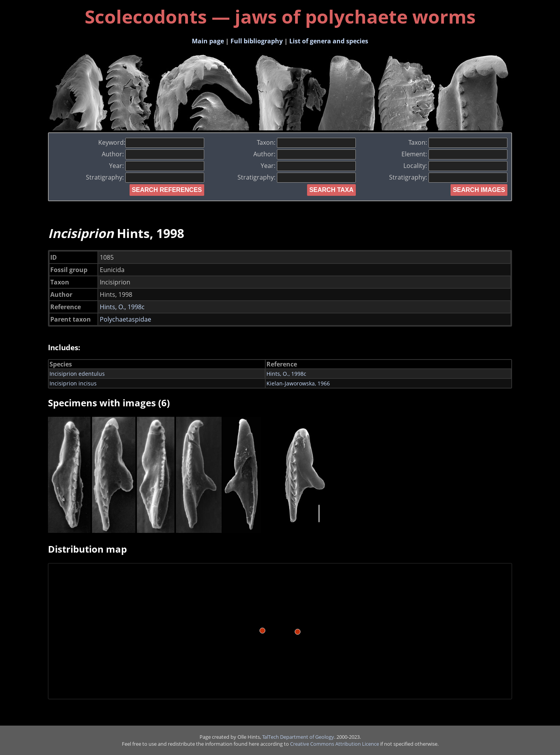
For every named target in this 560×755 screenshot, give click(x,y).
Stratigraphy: (145, 177)
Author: (153, 154)
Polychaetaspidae (125, 319)
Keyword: (151, 142)
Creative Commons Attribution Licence (335, 744)
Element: (454, 154)
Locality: (455, 166)
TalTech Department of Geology (298, 737)
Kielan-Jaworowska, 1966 (298, 383)
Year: (157, 166)
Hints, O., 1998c (122, 307)
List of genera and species (329, 41)
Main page (208, 41)
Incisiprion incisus (73, 383)
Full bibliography (257, 41)
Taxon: (306, 142)
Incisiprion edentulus (77, 374)
